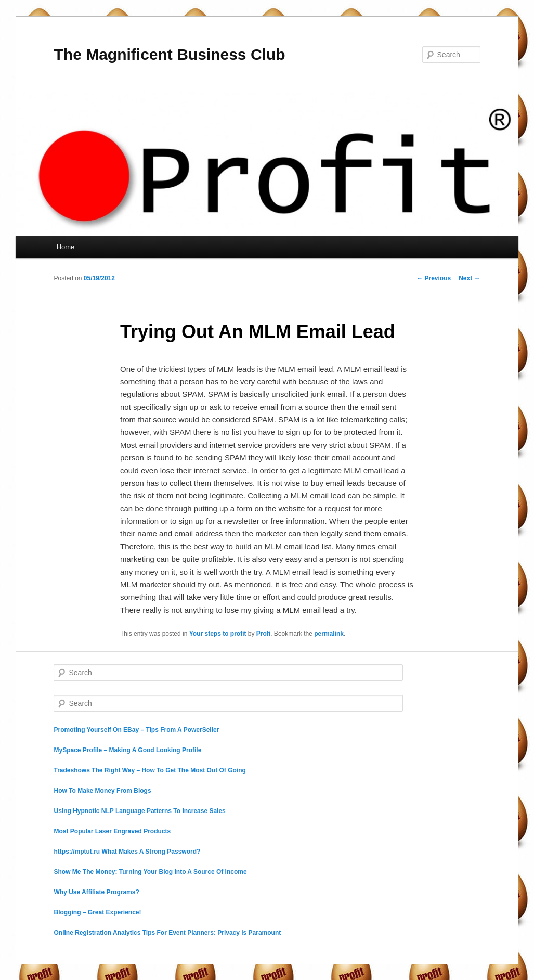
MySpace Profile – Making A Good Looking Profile (127, 750)
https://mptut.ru (77, 852)
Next (469, 278)
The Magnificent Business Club (169, 54)
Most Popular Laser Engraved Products (112, 831)
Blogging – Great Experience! (97, 912)
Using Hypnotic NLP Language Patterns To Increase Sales (139, 811)
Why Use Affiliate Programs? (96, 892)
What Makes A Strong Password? (151, 852)
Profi (263, 634)
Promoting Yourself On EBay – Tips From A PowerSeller (136, 730)
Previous (434, 278)
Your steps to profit (218, 634)
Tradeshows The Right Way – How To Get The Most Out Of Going (149, 770)
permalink (329, 634)
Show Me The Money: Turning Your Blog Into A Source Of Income (150, 872)
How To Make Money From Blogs (102, 791)
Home (66, 247)
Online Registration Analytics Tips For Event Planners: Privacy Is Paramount (167, 933)
